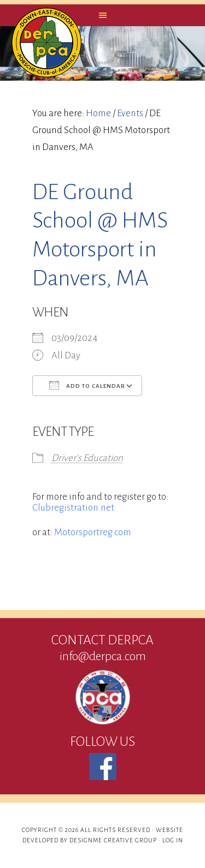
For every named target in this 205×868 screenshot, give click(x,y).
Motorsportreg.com (93, 532)
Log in (173, 840)
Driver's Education (87, 458)
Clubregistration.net (73, 508)
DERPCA (46, 43)
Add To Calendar (87, 385)
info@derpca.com (103, 656)
